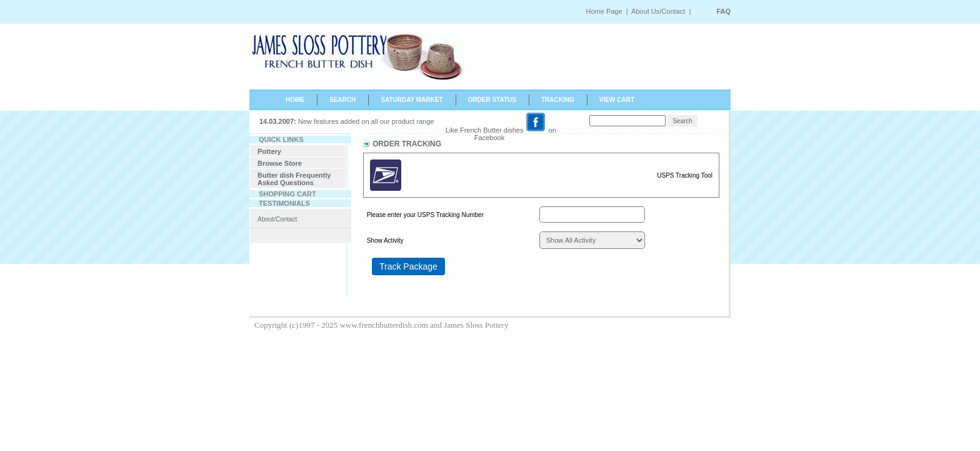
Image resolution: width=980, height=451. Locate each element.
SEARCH (342, 100)
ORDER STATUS (492, 100)
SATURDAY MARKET (412, 100)
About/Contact (277, 219)
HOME (295, 100)
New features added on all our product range (366, 121)
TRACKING (558, 100)
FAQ (723, 11)
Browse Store (280, 163)
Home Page (604, 11)
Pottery (269, 151)
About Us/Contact (659, 11)
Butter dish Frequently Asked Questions (294, 179)
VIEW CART (617, 100)
